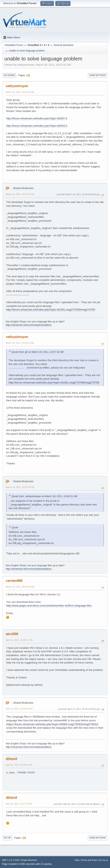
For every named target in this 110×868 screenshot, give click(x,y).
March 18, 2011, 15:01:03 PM (20, 487)
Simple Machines (29, 860)
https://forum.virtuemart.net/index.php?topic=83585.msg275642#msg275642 (52, 724)
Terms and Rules (89, 860)
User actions (98, 75)
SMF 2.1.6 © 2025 (11, 860)
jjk (8, 188)
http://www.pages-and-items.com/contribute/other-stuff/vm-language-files (49, 606)
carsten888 (14, 581)
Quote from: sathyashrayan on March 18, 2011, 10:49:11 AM (44, 496)
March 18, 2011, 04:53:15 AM (20, 92)
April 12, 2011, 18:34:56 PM (19, 709)
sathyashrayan (17, 86)
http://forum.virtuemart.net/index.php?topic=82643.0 (37, 126)
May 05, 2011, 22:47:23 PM (19, 804)
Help (77, 860)
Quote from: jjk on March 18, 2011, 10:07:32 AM (38, 352)
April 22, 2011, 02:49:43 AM (19, 765)
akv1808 (12, 634)
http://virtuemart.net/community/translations (29, 325)
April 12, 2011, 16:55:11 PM (19, 640)
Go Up (7, 838)
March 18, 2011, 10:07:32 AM (20, 194)
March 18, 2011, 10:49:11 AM (20, 343)
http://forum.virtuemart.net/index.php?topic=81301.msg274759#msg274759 (51, 310)
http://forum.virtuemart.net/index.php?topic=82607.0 (37, 118)
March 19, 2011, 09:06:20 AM (20, 587)
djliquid (11, 759)
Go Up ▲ (104, 860)
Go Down (9, 75)
